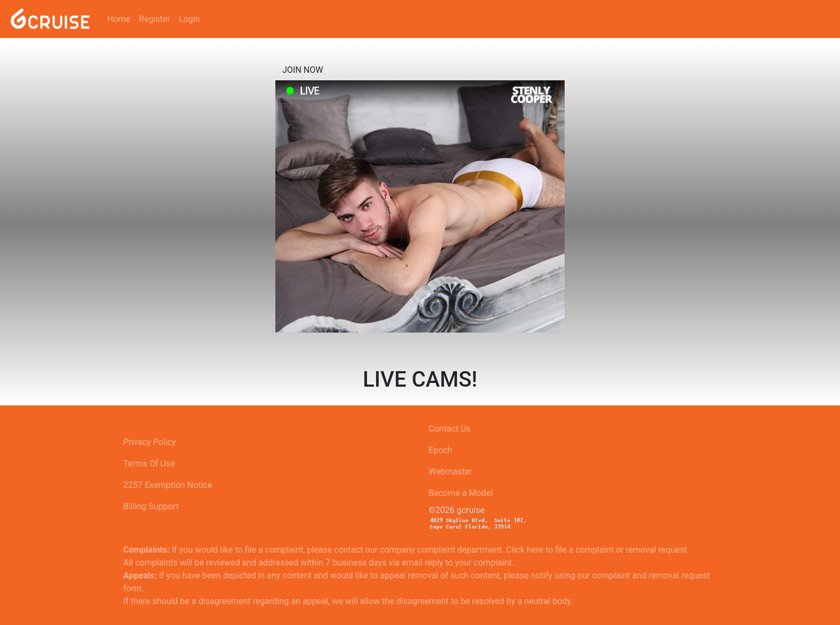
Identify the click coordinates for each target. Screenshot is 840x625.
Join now (303, 70)
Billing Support (151, 506)
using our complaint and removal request (632, 575)
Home (119, 19)
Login (189, 19)
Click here (525, 550)
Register (155, 19)
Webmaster (451, 472)
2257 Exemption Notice (168, 485)
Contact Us (450, 429)
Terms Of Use (149, 464)
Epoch (440, 450)
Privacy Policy (150, 442)
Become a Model (461, 493)
